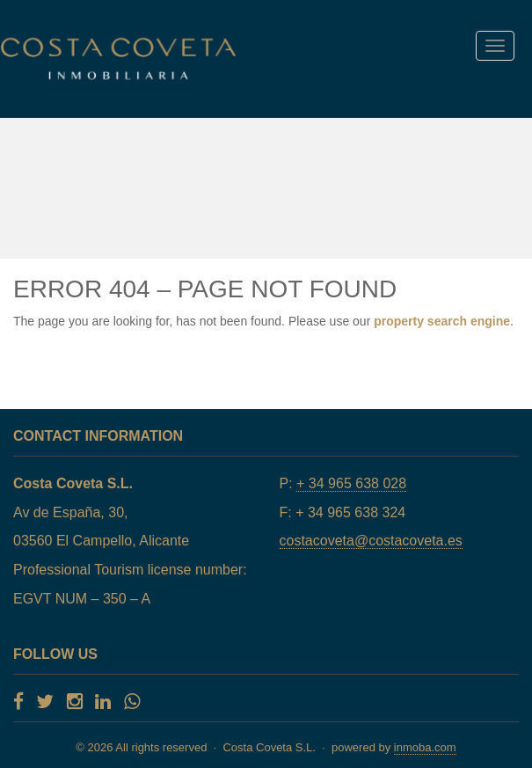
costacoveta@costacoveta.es (371, 541)
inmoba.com (425, 747)
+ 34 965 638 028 (351, 483)
